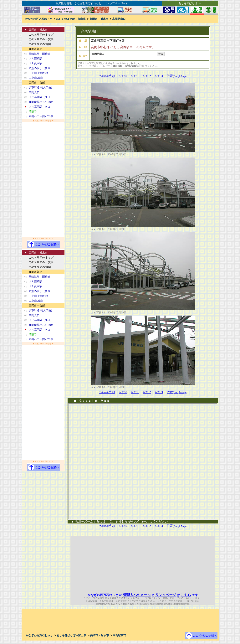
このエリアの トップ (41, 35)
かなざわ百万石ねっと (39, 19)
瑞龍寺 (33, 112)
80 (123, 76)
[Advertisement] (43, 180)
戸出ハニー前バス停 (41, 116)
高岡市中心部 (37, 83)
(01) (25, 54)
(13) (25, 116)
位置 (177, 76)
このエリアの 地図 (40, 44)
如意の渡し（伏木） (41, 68)
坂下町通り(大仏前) (40, 88)
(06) (25, 78)
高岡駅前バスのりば (41, 102)
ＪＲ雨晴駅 (35, 59)
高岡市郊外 (35, 49)
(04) (25, 68)
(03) (25, 63)
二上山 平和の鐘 (38, 73)
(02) (25, 59)
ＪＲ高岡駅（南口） (41, 107)
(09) (25, 97)
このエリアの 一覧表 (41, 39)
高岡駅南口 (119, 19)
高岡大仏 (34, 92)
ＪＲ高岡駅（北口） (41, 97)
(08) (25, 92)
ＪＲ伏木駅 (35, 63)
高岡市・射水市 (99, 19)
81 (135, 76)
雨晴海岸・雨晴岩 (39, 54)
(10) (25, 102)
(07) (25, 88)
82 (147, 76)
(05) (25, 73)
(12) (25, 112)
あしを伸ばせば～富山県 (71, 19)
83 (159, 76)
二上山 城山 (36, 78)
